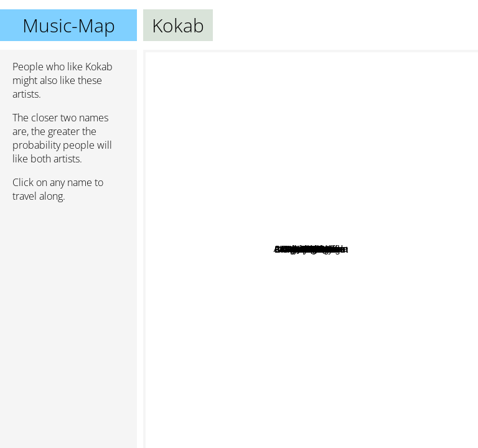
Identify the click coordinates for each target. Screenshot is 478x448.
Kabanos (235, 307)
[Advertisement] (68, 278)
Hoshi (404, 180)
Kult (373, 143)
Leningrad (242, 178)
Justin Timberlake (370, 200)
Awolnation (288, 438)
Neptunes (279, 335)
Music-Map (69, 25)
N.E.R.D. (229, 262)
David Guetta (204, 119)
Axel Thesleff (319, 183)
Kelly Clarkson (366, 96)
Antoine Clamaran (368, 188)
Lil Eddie (318, 328)
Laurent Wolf (360, 230)
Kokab (311, 249)
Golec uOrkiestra (246, 285)
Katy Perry (391, 418)
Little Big (442, 249)
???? (369, 304)
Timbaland (239, 316)
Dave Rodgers (314, 122)
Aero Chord (201, 222)
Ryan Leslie (303, 345)
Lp (298, 67)
